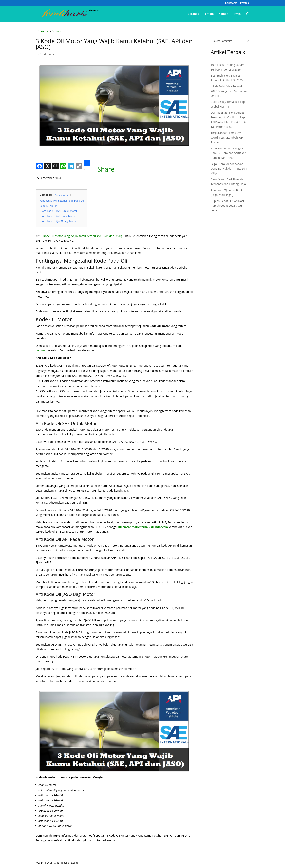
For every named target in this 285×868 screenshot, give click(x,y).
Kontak (223, 14)
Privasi (237, 14)
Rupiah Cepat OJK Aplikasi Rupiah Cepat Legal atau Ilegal (227, 206)
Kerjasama (231, 3)
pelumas (41, 350)
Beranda (193, 14)
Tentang (209, 14)
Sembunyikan (62, 195)
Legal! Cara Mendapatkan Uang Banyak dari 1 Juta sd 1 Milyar (229, 169)
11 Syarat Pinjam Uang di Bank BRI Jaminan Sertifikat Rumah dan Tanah (228, 153)
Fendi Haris (47, 54)
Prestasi (245, 3)
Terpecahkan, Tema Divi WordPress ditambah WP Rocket (227, 138)
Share (99, 166)
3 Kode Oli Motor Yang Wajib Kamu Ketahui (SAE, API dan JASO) (81, 236)
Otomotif (57, 31)
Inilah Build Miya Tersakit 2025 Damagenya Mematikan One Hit (230, 91)
